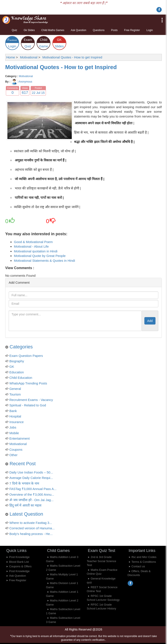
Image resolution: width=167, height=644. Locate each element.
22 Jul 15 (38, 93)
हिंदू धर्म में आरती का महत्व (25, 505)
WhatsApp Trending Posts (28, 383)
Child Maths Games (53, 30)
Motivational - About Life (31, 246)
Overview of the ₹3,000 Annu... (32, 494)
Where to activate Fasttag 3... (31, 523)
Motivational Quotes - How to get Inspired (61, 67)
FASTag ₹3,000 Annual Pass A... (33, 489)
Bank (13, 411)
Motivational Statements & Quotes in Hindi (44, 261)
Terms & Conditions (144, 562)
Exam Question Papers (26, 356)
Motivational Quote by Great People (40, 256)
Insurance (17, 422)
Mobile (14, 433)
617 (25, 93)
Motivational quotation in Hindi (36, 251)
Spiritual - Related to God (28, 405)
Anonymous (25, 82)
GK (12, 367)
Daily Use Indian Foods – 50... (31, 472)
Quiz (14, 30)
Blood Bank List (19, 562)
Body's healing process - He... (31, 534)
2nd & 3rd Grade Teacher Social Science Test (101, 561)
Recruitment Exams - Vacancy (31, 400)
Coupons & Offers (20, 566)
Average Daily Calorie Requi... (31, 478)
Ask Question (78, 30)
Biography (17, 361)
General (15, 389)
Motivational (26, 76)
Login (150, 30)
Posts (114, 30)
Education (17, 372)
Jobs (13, 427)
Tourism (15, 394)
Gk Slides (29, 30)
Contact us (138, 566)
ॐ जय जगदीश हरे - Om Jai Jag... (31, 500)
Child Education (21, 378)
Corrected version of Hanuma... (32, 528)
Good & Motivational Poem (33, 242)
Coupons (16, 449)
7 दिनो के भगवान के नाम (24, 483)
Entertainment (19, 438)
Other (13, 455)
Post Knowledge (19, 557)
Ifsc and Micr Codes (144, 557)
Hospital (15, 416)
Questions (99, 30)
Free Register (132, 30)
